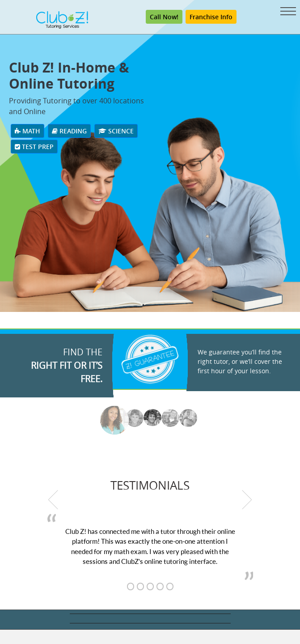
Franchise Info (211, 17)
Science (116, 131)
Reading (69, 131)
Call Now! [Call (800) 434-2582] (164, 17)
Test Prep (34, 147)
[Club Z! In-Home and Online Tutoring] (62, 19)
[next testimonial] (247, 499)
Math (27, 131)
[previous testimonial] (53, 499)
